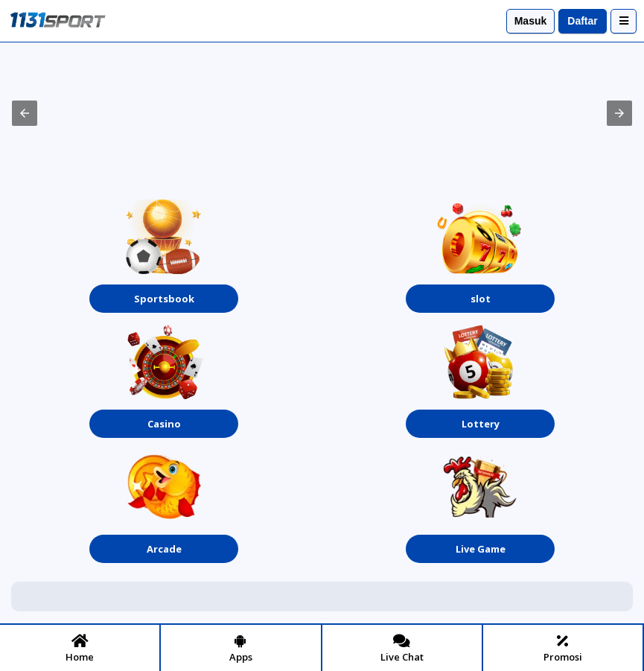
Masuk (531, 21)
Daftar (582, 21)
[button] (25, 113)
